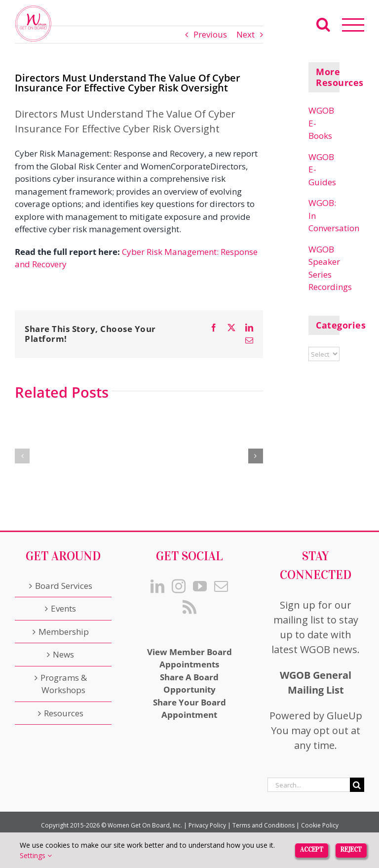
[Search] (357, 785)
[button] (22, 456)
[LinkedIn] (157, 586)
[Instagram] (179, 586)
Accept (312, 850)
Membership (64, 632)
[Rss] (189, 607)
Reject (351, 850)
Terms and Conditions (264, 825)
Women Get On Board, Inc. (145, 825)
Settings (36, 855)
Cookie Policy (320, 825)
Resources (64, 713)
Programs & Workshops (64, 684)
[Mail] (221, 586)
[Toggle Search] (323, 24)
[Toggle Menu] (353, 25)
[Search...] (309, 785)
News (63, 654)
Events (63, 608)
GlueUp (344, 716)
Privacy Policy (207, 825)
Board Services (64, 586)
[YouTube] (200, 586)
